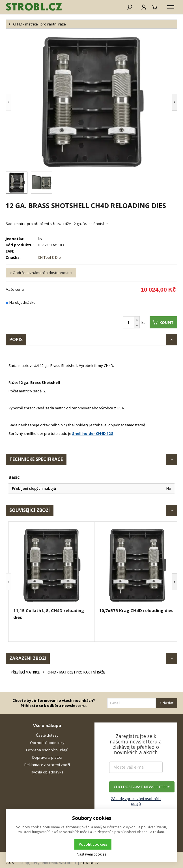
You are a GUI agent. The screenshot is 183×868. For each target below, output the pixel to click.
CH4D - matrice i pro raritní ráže (76, 672)
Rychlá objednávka (47, 772)
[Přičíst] (137, 320)
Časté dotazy (47, 735)
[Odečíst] (137, 326)
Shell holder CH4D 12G (93, 433)
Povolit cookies (93, 844)
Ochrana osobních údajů (47, 750)
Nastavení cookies (91, 854)
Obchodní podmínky (47, 743)
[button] (8, 102)
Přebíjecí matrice (25, 672)
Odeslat (167, 703)
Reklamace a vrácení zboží (47, 765)
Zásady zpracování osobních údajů (136, 801)
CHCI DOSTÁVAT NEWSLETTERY (142, 787)
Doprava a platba (47, 757)
